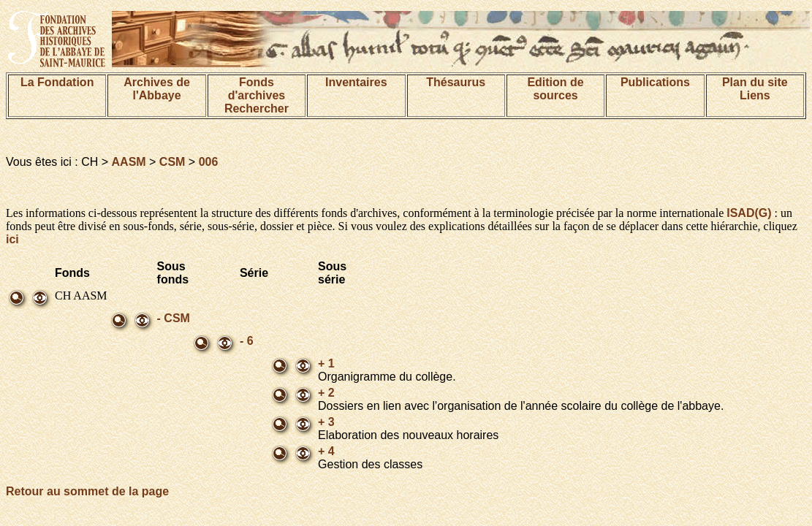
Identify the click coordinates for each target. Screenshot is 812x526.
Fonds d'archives (257, 89)
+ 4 (326, 451)
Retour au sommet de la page (87, 491)
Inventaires (356, 82)
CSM (172, 162)
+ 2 (326, 393)
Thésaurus (456, 82)
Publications (655, 82)
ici (12, 239)
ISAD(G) (749, 213)
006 (209, 162)
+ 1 (326, 363)
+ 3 (326, 422)
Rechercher (257, 108)
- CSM (174, 318)
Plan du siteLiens (755, 89)
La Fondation (57, 82)
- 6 (247, 341)
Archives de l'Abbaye (157, 89)
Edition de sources (555, 89)
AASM (129, 162)
